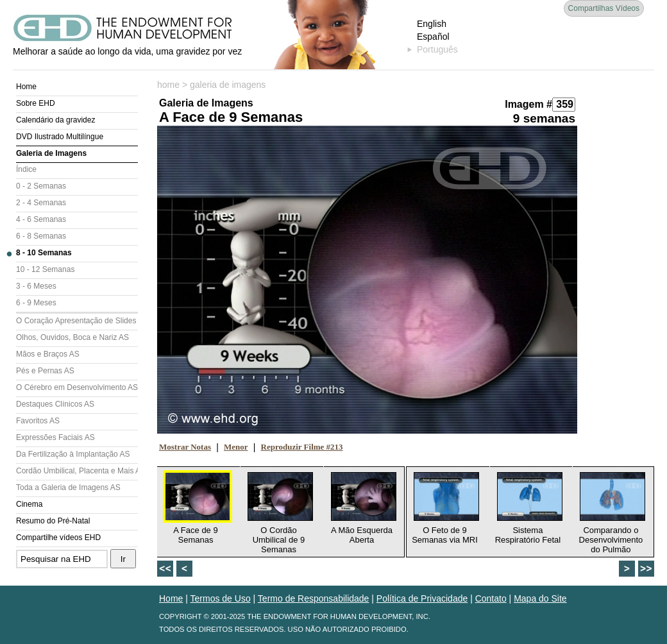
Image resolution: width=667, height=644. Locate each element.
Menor (236, 447)
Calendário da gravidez (55, 120)
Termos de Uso (221, 598)
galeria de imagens (228, 85)
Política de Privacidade (422, 598)
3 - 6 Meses (36, 286)
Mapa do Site (540, 598)
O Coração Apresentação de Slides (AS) (77, 321)
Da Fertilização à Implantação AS (73, 454)
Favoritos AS (38, 421)
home (168, 85)
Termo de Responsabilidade (314, 598)
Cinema (29, 504)
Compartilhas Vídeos (604, 8)
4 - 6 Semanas (41, 219)
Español (433, 37)
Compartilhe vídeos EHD (58, 538)
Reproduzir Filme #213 (302, 447)
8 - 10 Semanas (44, 253)
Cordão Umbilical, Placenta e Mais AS (77, 471)
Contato (491, 598)
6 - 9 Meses (36, 303)
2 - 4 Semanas (41, 203)
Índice (26, 169)
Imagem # (528, 104)
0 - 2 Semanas (41, 186)
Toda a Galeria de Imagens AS (68, 487)
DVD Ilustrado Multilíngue (60, 137)
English (432, 24)
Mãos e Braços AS (48, 354)
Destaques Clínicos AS (55, 404)
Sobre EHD (36, 103)
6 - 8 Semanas (41, 236)
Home (26, 87)
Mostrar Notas (185, 447)
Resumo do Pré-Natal (53, 521)
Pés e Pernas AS (45, 371)
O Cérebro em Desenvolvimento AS (77, 387)
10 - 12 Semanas (45, 269)
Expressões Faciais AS (55, 437)
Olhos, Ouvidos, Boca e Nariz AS (72, 337)
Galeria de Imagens (51, 153)
